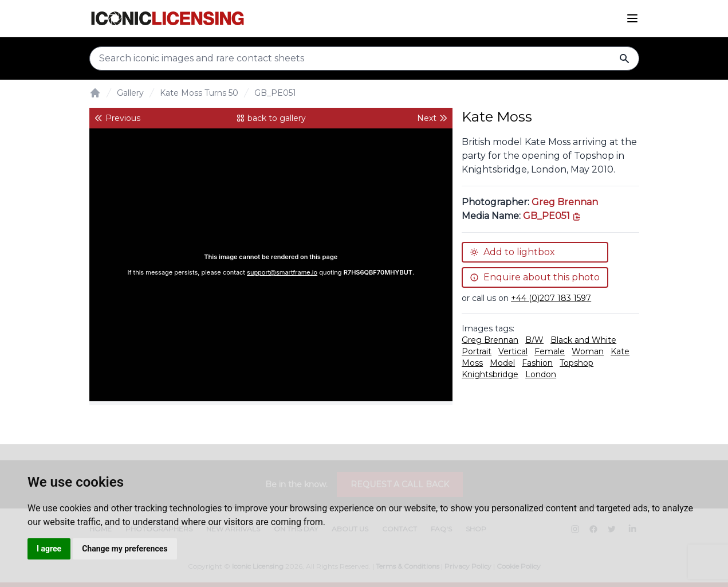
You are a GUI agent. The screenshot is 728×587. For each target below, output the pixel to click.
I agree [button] (49, 549)
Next (432, 118)
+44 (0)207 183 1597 (551, 298)
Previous (117, 118)
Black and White (583, 340)
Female (550, 351)
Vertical (513, 351)
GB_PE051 (275, 93)
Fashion (537, 363)
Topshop (577, 363)
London (541, 374)
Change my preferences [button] (125, 549)
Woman (588, 351)
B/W (534, 340)
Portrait (477, 351)
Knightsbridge (490, 374)
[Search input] (364, 58)
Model (502, 363)
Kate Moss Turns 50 (199, 93)
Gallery (130, 93)
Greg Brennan (565, 202)
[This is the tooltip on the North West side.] (552, 216)
